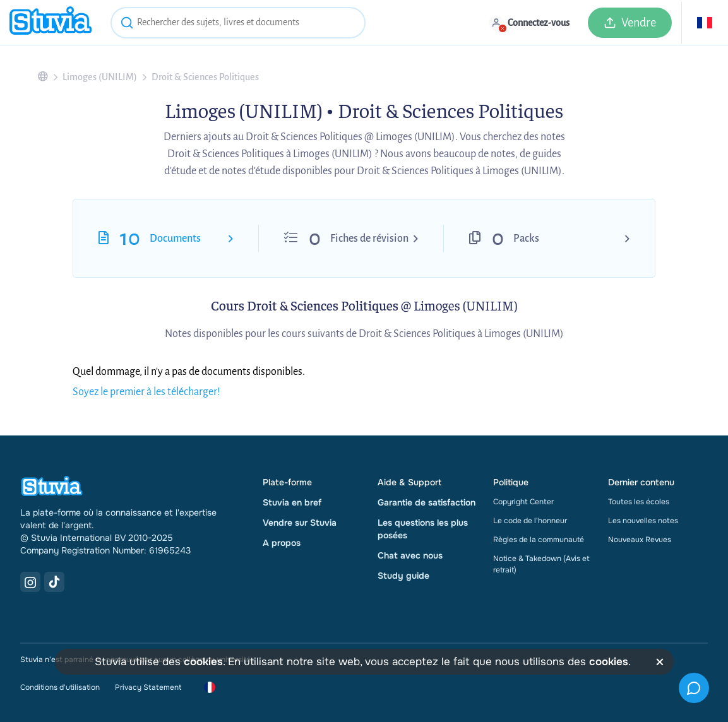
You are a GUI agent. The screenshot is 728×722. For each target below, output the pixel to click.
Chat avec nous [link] (410, 555)
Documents (175, 239)
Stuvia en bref (292, 502)
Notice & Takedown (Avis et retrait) (541, 564)
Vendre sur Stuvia (300, 523)
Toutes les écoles (639, 502)
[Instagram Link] (30, 582)
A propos (282, 543)
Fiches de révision (369, 239)
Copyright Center (523, 502)
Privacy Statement (148, 687)
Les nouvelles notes (643, 521)
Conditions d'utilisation (60, 687)
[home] (51, 22)
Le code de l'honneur (530, 521)
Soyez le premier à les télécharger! (146, 392)
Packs (526, 239)
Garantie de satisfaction (427, 502)
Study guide (403, 576)
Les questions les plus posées (423, 529)
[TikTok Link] (54, 582)
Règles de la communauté (539, 540)
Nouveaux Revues (640, 540)
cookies (203, 662)
